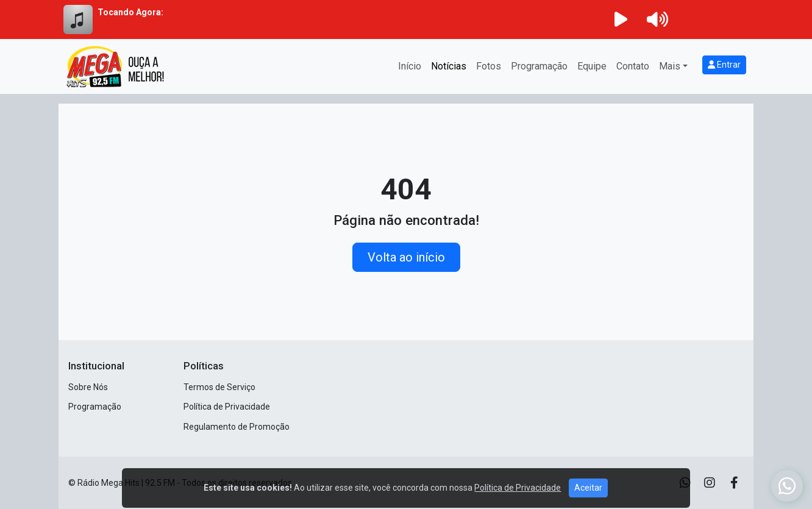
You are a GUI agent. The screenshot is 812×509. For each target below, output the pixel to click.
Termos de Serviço (219, 387)
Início (410, 66)
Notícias (449, 66)
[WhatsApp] (787, 486)
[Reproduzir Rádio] (621, 20)
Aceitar (588, 498)
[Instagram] (710, 483)
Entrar (724, 65)
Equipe (592, 66)
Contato (633, 66)
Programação (539, 66)
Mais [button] (670, 66)
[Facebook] (734, 483)
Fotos (489, 66)
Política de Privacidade (227, 407)
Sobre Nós (88, 387)
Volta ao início (406, 257)
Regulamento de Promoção (237, 427)
